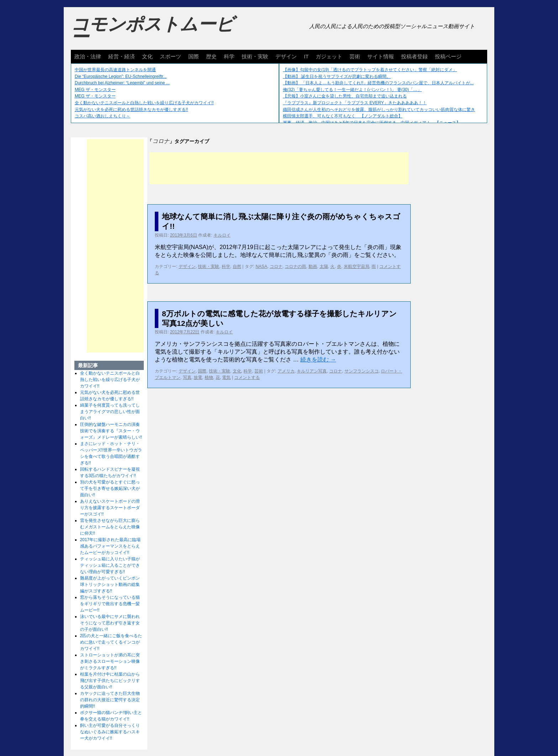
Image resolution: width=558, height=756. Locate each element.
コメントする (247, 377)
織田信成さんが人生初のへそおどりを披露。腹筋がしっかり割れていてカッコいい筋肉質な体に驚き (379, 110)
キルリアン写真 (312, 371)
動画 (313, 266)
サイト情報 (381, 56)
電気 (226, 377)
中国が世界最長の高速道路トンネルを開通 (115, 70)
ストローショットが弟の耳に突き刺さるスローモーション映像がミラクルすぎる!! (110, 661)
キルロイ (222, 235)
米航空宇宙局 (357, 266)
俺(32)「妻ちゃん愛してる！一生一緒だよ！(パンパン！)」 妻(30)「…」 (352, 90)
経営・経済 (122, 56)
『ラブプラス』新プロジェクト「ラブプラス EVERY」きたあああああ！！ (355, 103)
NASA (261, 266)
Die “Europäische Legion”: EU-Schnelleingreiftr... (121, 76)
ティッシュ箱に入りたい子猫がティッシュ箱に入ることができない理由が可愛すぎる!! (110, 565)
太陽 (324, 266)
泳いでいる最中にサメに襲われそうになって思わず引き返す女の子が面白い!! (110, 623)
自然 (237, 266)
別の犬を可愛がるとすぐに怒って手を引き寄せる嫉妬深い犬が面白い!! (110, 488)
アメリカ (286, 371)
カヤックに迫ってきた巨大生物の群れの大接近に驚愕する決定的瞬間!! (110, 700)
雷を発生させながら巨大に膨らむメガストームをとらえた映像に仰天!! (110, 527)
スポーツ (170, 56)
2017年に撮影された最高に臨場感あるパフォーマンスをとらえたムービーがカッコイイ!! (110, 546)
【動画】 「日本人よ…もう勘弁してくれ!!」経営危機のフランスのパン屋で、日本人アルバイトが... (378, 83)
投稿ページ (448, 56)
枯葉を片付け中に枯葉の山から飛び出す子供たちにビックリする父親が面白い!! (110, 681)
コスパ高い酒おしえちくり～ (102, 116)
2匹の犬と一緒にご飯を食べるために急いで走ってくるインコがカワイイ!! (111, 642)
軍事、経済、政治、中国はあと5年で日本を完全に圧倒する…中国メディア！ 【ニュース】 (372, 123)
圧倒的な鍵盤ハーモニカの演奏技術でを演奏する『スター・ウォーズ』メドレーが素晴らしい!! (111, 431)
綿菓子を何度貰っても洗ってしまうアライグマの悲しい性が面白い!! (110, 412)
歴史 (211, 56)
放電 (198, 377)
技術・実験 (255, 56)
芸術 (355, 56)
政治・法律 (88, 56)
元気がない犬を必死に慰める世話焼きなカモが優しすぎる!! (131, 110)
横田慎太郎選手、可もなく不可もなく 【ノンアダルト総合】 (343, 116)
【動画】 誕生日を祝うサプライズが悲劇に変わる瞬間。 (337, 76)
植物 (209, 377)
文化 (147, 56)
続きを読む (318, 360)
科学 (229, 56)
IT (306, 56)
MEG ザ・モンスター (95, 90)
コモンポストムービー (152, 31)
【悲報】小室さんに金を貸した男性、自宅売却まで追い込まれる (345, 96)
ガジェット (329, 56)
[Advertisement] (279, 168)
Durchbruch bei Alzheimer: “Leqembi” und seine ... (122, 83)
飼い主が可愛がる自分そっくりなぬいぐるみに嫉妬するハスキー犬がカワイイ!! (110, 732)
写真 (187, 377)
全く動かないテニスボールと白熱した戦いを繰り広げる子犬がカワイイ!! (144, 103)
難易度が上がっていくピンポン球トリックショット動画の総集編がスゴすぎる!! (110, 585)
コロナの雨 (295, 266)
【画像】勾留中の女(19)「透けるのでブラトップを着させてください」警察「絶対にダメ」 (370, 70)
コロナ (276, 266)
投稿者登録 (414, 56)
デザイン (286, 56)
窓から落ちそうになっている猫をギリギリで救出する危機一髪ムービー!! (110, 604)
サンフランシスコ (362, 371)
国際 (194, 56)
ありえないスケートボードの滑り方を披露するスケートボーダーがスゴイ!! (110, 508)
